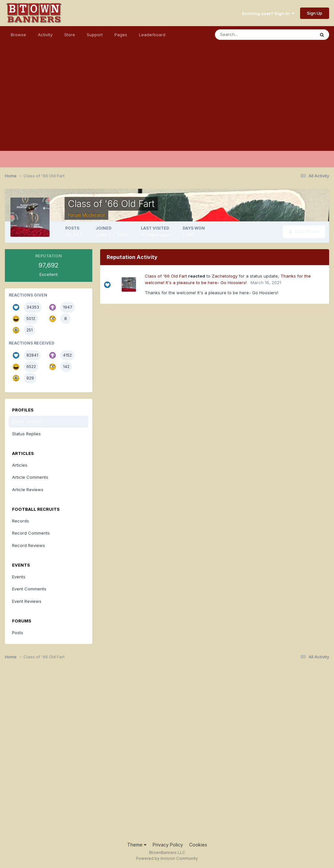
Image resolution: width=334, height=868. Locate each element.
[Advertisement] (167, 105)
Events (19, 577)
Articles (20, 465)
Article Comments (30, 477)
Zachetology (225, 276)
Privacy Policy (168, 845)
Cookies (198, 845)
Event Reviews (27, 601)
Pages (121, 35)
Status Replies (26, 434)
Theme (137, 845)
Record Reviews (29, 545)
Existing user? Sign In (268, 13)
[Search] (244, 35)
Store (70, 35)
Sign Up (315, 13)
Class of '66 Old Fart (166, 276)
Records (21, 521)
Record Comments (31, 533)
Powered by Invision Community (167, 858)
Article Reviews (28, 490)
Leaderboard (152, 35)
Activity (45, 35)
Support (95, 35)
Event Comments (29, 589)
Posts (18, 633)
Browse (18, 35)
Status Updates (28, 421)
